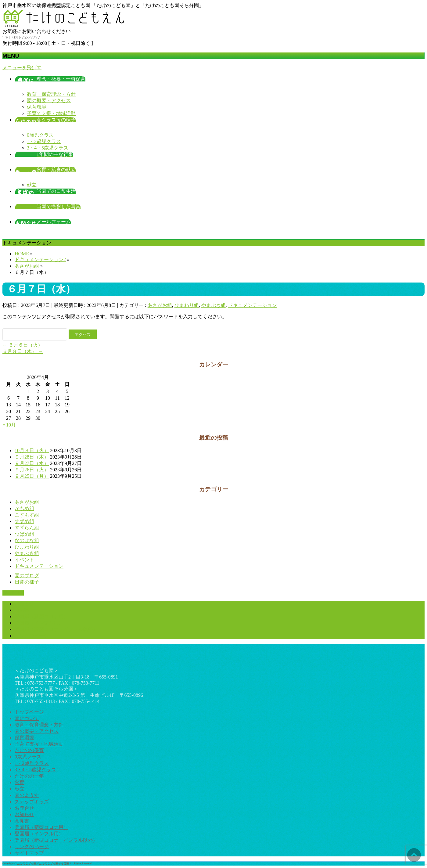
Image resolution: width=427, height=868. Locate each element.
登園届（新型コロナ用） (41, 616)
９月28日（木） (32, 457)
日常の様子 (27, 582)
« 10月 (9, 425)
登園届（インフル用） (39, 623)
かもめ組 (24, 508)
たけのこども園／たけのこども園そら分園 (43, 863)
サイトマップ (29, 853)
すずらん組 (27, 528)
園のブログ (27, 576)
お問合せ (24, 808)
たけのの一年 (29, 776)
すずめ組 (24, 521)
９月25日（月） (32, 476)
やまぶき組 (213, 305)
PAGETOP (13, 593)
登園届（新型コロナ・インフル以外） (56, 629)
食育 (20, 782)
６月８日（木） (23, 351)
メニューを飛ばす (22, 68)
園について (27, 718)
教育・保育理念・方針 (51, 94)
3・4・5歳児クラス (48, 148)
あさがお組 (160, 305)
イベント (24, 560)
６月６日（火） (23, 345)
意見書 (22, 610)
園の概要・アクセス (49, 101)
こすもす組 (27, 515)
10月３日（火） (32, 450)
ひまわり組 (187, 305)
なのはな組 (27, 540)
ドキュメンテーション (253, 305)
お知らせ (24, 604)
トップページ (29, 712)
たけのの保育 (29, 750)
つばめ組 (24, 534)
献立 (32, 185)
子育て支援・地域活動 (51, 113)
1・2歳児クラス (44, 141)
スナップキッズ (32, 802)
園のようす (27, 795)
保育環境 (37, 107)
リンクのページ (32, 636)
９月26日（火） (32, 470)
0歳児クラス (40, 135)
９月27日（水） (32, 463)
